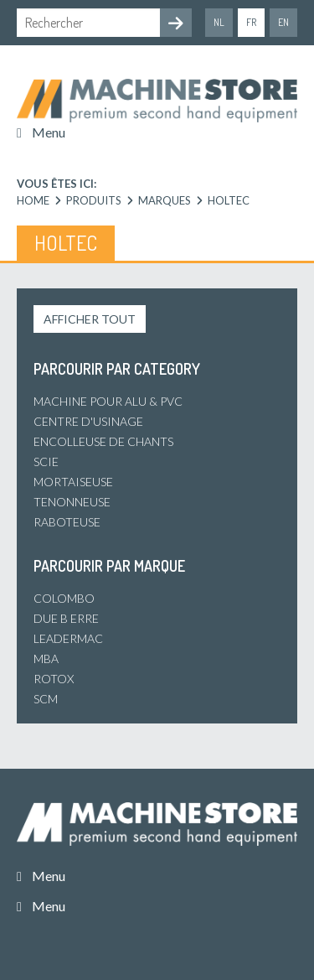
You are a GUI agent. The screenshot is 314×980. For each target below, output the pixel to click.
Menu (49, 132)
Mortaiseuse (73, 482)
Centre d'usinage (88, 421)
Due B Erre (66, 618)
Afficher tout (90, 319)
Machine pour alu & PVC (108, 401)
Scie (46, 461)
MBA (46, 659)
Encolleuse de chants (103, 441)
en (283, 22)
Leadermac (68, 638)
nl (219, 22)
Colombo (64, 598)
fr (251, 22)
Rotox (54, 679)
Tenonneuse (72, 502)
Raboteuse (67, 522)
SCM (46, 699)
